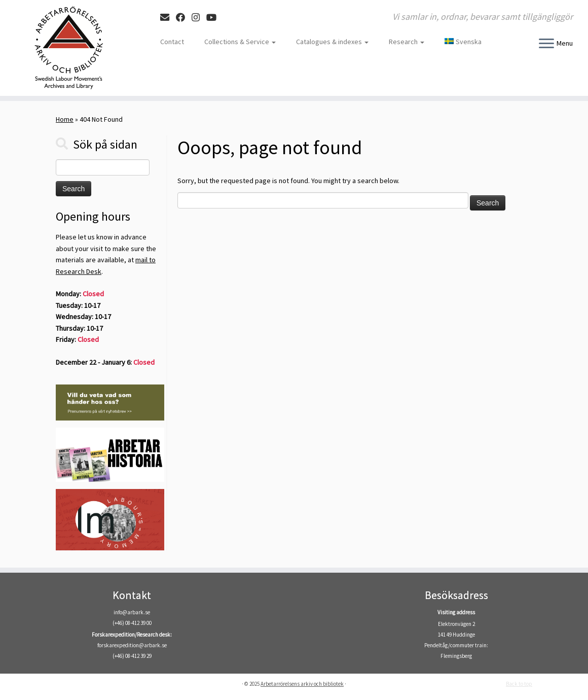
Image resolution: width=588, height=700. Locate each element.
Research (407, 42)
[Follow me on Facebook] (184, 17)
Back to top (519, 684)
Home (65, 119)
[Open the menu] (546, 44)
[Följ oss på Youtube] (215, 17)
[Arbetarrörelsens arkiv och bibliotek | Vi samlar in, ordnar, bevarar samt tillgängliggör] (69, 48)
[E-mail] (168, 17)
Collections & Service (240, 42)
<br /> (294, 621)
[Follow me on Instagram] (199, 17)
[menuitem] (458, 42)
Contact (172, 42)
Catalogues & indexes (332, 42)
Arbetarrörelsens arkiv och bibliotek (302, 684)
